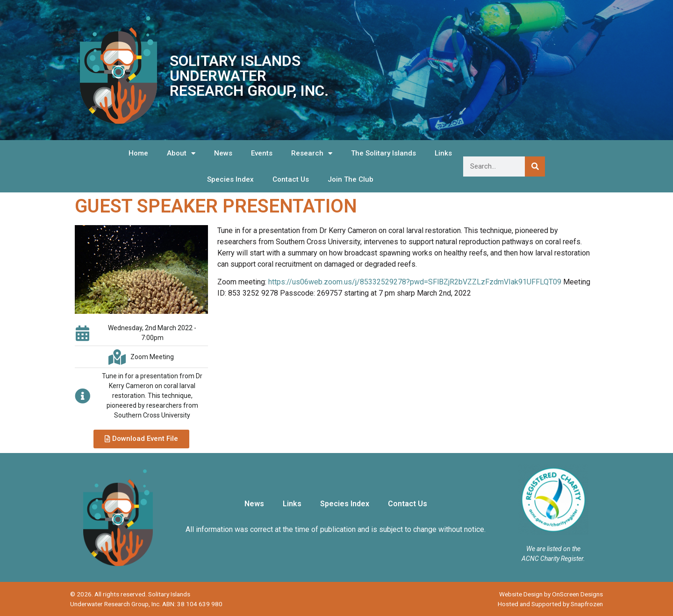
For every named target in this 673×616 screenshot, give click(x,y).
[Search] (535, 166)
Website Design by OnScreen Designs (551, 594)
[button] (141, 439)
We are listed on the (553, 549)
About (181, 153)
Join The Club (351, 179)
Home (138, 153)
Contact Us (291, 179)
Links (443, 153)
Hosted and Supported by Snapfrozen (550, 604)
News (223, 153)
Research (312, 153)
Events (262, 153)
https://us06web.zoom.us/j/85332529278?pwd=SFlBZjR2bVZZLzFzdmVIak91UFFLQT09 (415, 282)
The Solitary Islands (383, 153)
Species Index (230, 179)
